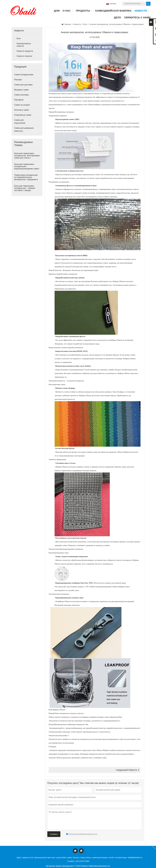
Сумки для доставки (23, 85)
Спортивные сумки (23, 115)
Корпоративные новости (24, 45)
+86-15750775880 (82, 861)
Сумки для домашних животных (24, 129)
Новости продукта (25, 51)
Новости (77, 24)
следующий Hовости (128, 770)
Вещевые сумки (21, 90)
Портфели (19, 100)
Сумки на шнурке (22, 105)
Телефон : (71, 861)
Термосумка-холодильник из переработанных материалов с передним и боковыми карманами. (26, 178)
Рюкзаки (18, 80)
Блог (85, 24)
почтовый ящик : (121, 858)
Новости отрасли (24, 56)
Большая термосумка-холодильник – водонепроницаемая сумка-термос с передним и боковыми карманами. (27, 169)
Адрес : (19, 858)
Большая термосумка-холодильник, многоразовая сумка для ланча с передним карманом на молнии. (27, 158)
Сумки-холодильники (24, 75)
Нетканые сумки (22, 110)
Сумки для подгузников (20, 121)
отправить (54, 834)
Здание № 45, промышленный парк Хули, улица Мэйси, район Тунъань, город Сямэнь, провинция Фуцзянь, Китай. (68, 858)
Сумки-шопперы (22, 95)
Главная (66, 24)
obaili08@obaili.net (135, 858)
